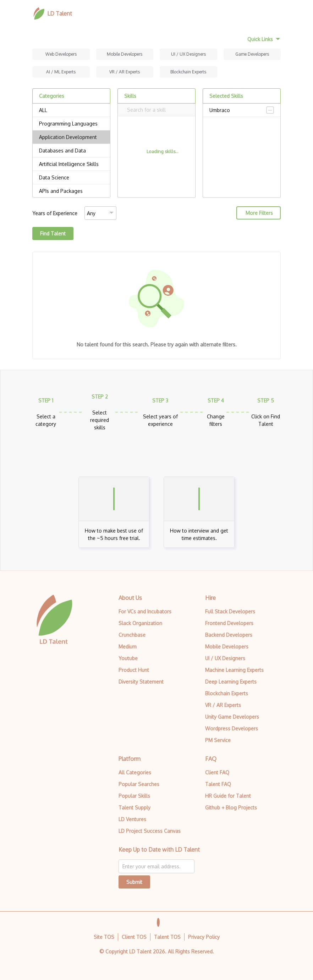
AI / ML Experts (61, 72)
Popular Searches (139, 784)
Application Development (71, 137)
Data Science (71, 178)
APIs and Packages (71, 191)
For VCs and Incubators (145, 611)
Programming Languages (71, 124)
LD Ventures (132, 819)
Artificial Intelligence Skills (71, 164)
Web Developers (61, 54)
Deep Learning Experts (231, 682)
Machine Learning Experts (234, 670)
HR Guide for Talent (228, 796)
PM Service (218, 740)
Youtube (128, 658)
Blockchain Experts (188, 72)
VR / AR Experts (125, 72)
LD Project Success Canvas (150, 831)
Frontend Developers (229, 623)
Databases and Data (71, 151)
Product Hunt (134, 670)
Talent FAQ (218, 784)
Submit (134, 882)
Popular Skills (134, 796)
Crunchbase (132, 635)
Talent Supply (134, 808)
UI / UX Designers (188, 54)
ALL (71, 110)
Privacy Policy (204, 937)
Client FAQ (217, 772)
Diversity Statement (141, 682)
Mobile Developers (125, 54)
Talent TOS (167, 937)
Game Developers (252, 54)
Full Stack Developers (230, 611)
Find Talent (53, 233)
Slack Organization (140, 623)
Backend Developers (229, 635)
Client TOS (134, 937)
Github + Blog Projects (231, 808)
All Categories (135, 772)
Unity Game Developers (232, 717)
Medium (128, 647)
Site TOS (104, 937)
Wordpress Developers (232, 728)
